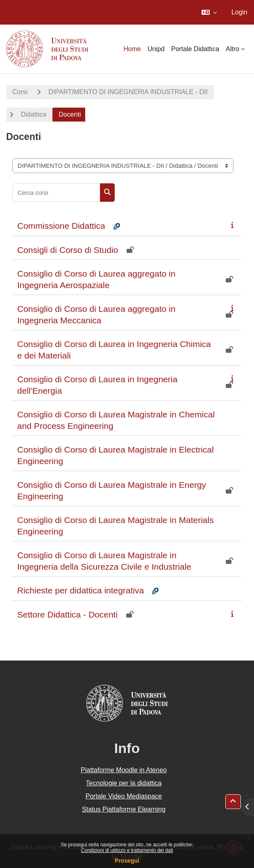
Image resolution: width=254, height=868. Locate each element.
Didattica (34, 114)
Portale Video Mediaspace (124, 796)
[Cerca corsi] (56, 193)
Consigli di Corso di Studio (68, 250)
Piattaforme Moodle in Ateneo (124, 770)
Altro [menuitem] (232, 49)
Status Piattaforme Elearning (124, 809)
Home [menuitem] (132, 49)
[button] (209, 12)
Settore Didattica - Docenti (67, 614)
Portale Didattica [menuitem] (195, 49)
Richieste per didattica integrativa (81, 590)
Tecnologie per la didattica (124, 783)
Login (239, 12)
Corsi (20, 92)
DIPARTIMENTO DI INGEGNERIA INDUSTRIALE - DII (128, 92)
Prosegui (127, 861)
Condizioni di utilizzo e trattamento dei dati (127, 850)
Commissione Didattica (61, 226)
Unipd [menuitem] (156, 49)
